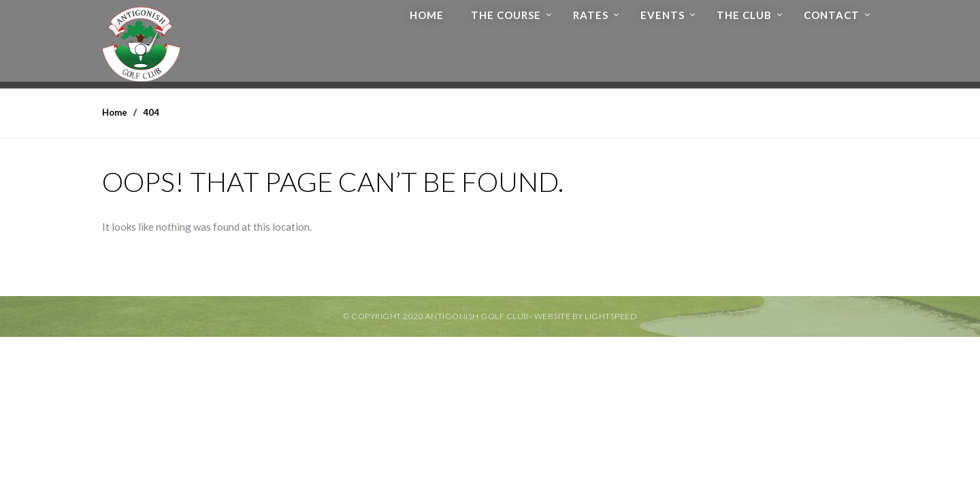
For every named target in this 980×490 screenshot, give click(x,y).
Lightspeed (611, 316)
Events (663, 15)
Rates (591, 15)
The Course (506, 15)
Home (427, 15)
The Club (744, 15)
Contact (832, 15)
